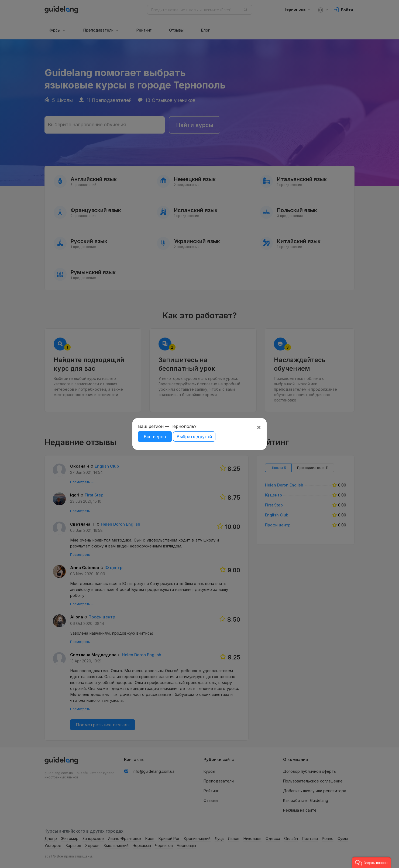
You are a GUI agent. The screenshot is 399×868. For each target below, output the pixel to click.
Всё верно (155, 437)
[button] (371, 862)
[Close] (259, 427)
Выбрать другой (194, 437)
